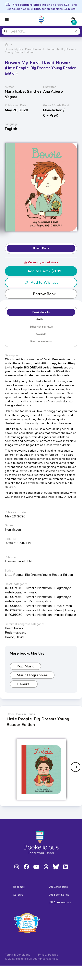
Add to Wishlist (41, 282)
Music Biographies (32, 675)
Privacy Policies (48, 955)
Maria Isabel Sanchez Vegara (23, 94)
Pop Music (25, 666)
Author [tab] (41, 319)
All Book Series (59, 895)
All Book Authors (60, 902)
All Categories (58, 887)
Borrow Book (41, 294)
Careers (18, 895)
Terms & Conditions (17, 955)
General (24, 684)
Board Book (41, 248)
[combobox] (41, 31)
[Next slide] (75, 767)
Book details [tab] (41, 312)
